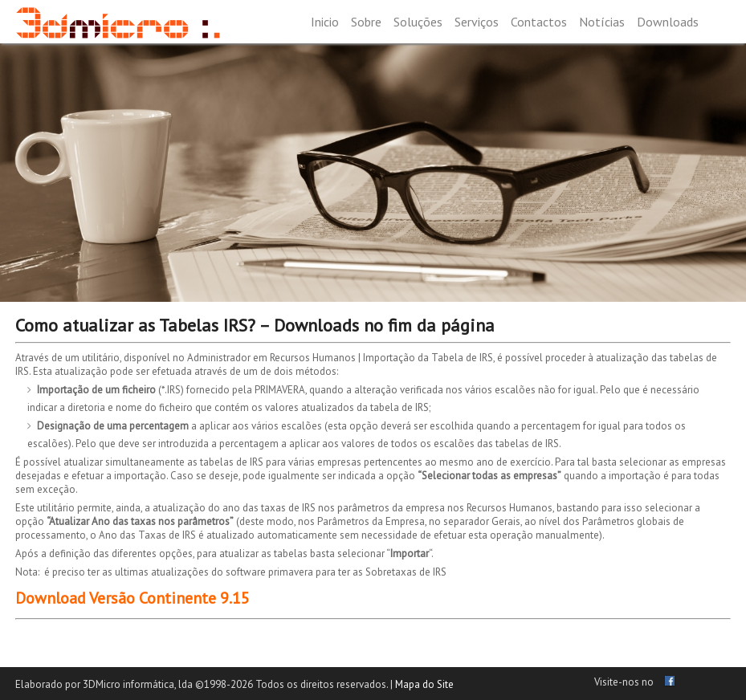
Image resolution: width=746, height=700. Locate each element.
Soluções (418, 22)
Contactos (539, 22)
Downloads (668, 22)
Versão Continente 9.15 (169, 598)
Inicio (325, 22)
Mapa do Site (424, 684)
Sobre (366, 22)
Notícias (602, 22)
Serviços (477, 22)
